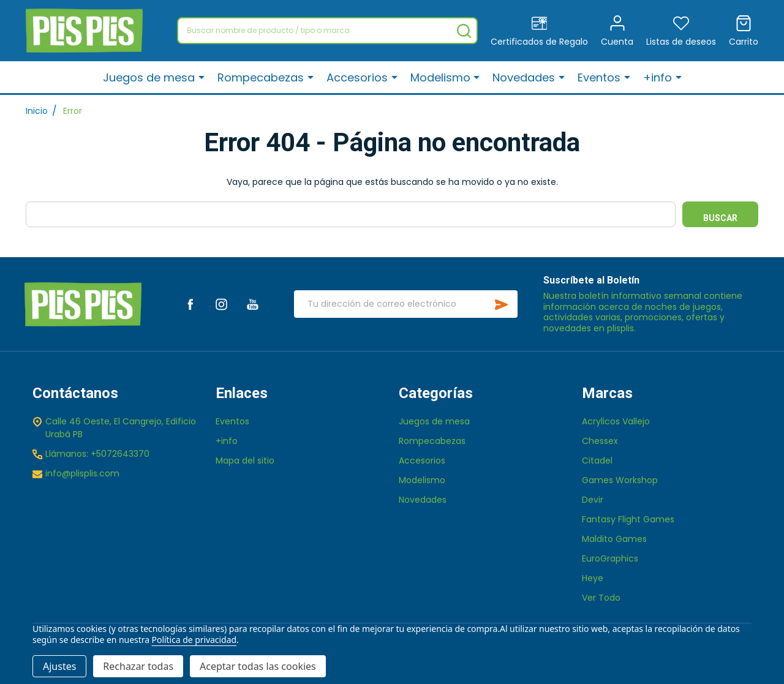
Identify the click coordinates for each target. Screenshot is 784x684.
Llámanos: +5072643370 (97, 454)
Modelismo (442, 78)
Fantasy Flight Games (628, 519)
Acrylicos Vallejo (616, 421)
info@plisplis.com (82, 473)
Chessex (600, 441)
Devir (593, 500)
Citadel (597, 460)
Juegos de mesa (152, 78)
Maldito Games (614, 539)
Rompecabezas (263, 78)
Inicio (37, 111)
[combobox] (327, 30)
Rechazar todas (138, 666)
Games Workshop (620, 480)
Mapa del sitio (245, 460)
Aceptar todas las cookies (258, 666)
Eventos (600, 78)
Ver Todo (601, 598)
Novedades (525, 78)
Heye (593, 578)
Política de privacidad (194, 640)
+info (658, 78)
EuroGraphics (610, 558)
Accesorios (359, 78)
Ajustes (59, 666)
